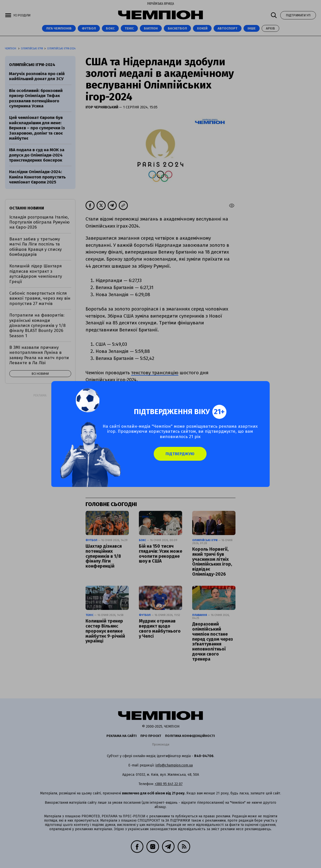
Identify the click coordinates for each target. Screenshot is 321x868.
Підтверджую (188, 458)
